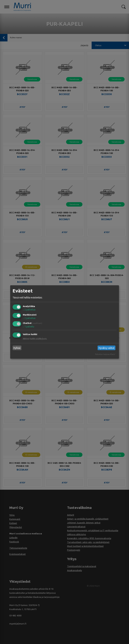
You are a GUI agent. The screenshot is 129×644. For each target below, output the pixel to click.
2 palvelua (29, 310)
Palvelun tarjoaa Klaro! (105, 354)
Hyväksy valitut (106, 348)
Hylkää (17, 348)
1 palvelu (28, 327)
